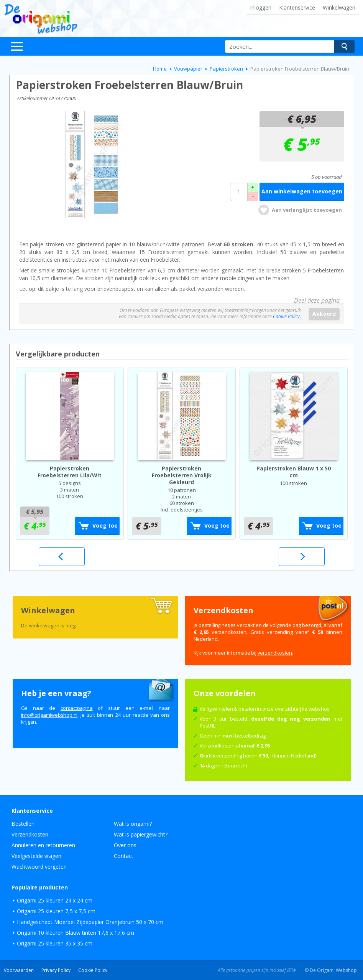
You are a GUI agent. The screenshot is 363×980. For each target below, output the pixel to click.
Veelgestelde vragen (36, 856)
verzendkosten (275, 653)
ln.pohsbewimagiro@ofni (49, 715)
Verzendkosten (30, 834)
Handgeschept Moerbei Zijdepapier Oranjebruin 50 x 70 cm (90, 922)
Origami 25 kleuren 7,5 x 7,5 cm (56, 911)
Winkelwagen (339, 7)
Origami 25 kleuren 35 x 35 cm (55, 943)
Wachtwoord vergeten (39, 867)
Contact (124, 856)
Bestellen (23, 824)
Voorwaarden (19, 970)
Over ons (125, 845)
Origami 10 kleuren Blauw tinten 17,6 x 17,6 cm (76, 933)
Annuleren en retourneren (43, 845)
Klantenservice (297, 7)
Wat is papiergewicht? (141, 834)
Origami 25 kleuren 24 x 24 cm (55, 900)
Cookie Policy (286, 316)
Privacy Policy (56, 970)
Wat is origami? (133, 824)
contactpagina (76, 708)
